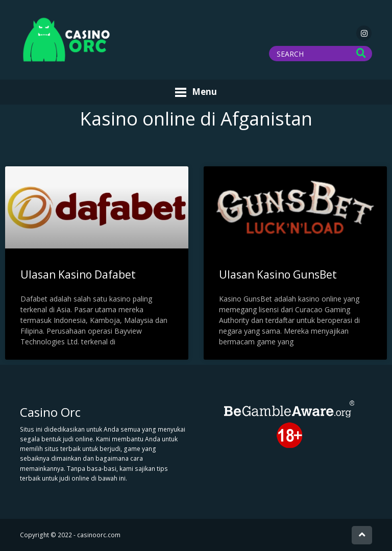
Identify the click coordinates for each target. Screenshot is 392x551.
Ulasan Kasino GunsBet (278, 274)
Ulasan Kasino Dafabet (78, 274)
